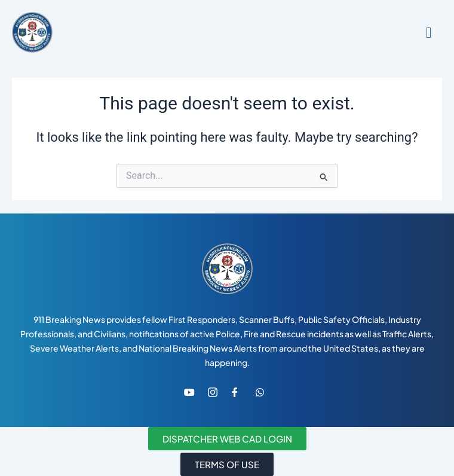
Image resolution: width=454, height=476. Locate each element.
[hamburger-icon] (429, 33)
